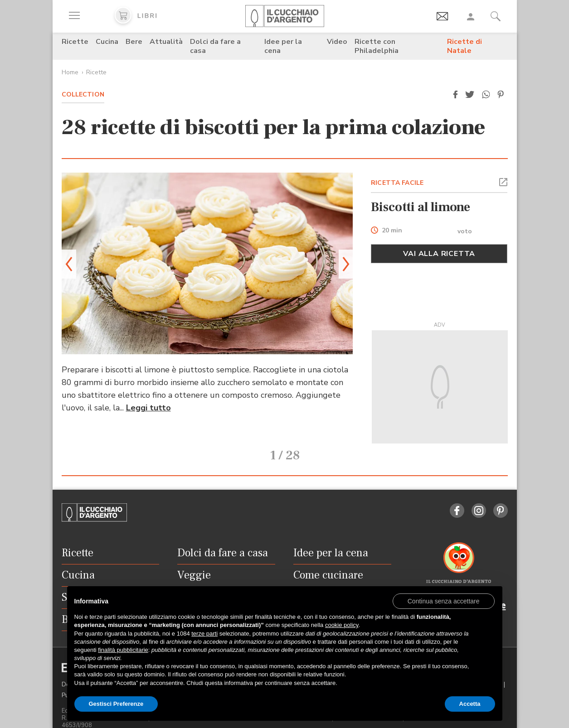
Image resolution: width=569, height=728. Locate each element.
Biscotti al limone (421, 207)
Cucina (107, 42)
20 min (392, 231)
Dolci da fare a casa (215, 46)
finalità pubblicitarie (123, 650)
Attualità (166, 42)
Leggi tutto (148, 408)
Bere (134, 42)
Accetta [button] (470, 704)
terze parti (204, 634)
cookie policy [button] (342, 625)
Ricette (75, 42)
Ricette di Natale (464, 46)
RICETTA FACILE (397, 183)
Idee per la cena (283, 46)
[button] (456, 95)
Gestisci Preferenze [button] (116, 704)
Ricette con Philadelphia (377, 46)
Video (337, 42)
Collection (83, 94)
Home (70, 72)
